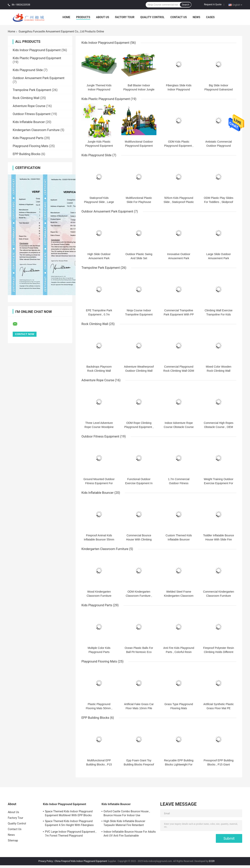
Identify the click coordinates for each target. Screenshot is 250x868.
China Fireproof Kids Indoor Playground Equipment (81, 861)
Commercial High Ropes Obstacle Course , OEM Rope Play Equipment (219, 427)
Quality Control (152, 17)
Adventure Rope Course (29, 106)
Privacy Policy (46, 861)
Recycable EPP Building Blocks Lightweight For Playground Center (179, 764)
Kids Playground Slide (28, 70)
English (237, 5)
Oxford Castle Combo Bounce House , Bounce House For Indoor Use (127, 813)
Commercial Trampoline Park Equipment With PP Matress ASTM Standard (179, 314)
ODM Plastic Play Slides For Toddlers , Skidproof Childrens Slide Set (219, 202)
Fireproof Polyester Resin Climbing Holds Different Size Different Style (219, 652)
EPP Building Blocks (27, 154)
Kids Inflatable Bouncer (29, 122)
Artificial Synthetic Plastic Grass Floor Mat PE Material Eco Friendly (219, 708)
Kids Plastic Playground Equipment (37, 58)
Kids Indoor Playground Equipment (37, 50)
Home (66, 17)
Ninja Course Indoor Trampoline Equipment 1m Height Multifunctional (139, 314)
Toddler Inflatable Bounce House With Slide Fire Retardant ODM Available (219, 539)
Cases (210, 17)
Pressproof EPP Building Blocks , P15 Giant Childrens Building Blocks (219, 764)
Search (186, 5)
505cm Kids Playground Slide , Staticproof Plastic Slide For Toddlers (179, 202)
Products (83, 17)
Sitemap (13, 840)
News (196, 17)
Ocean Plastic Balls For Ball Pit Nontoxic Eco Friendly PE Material (139, 652)
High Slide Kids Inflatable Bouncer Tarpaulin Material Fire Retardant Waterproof (124, 824)
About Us (103, 17)
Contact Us (179, 17)
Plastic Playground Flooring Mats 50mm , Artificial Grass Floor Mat (99, 708)
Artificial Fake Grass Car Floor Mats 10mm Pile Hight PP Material (139, 708)
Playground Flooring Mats (30, 146)
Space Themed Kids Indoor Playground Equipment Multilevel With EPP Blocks (69, 813)
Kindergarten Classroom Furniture (36, 130)
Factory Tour (125, 17)
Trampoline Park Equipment (32, 90)
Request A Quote (213, 4)
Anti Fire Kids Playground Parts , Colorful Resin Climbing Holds (179, 652)
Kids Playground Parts (28, 138)
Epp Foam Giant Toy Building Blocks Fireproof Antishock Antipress (139, 764)
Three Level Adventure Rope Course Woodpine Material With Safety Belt (99, 427)
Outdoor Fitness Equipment (32, 114)
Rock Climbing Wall (26, 98)
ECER (212, 861)
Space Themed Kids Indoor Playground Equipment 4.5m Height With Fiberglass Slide (69, 824)
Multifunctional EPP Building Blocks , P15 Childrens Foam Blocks (99, 764)
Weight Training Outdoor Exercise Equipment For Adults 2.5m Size (219, 483)
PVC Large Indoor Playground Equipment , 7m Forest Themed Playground (71, 834)
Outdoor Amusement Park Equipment (39, 78)
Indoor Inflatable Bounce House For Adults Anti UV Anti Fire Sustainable (130, 834)
